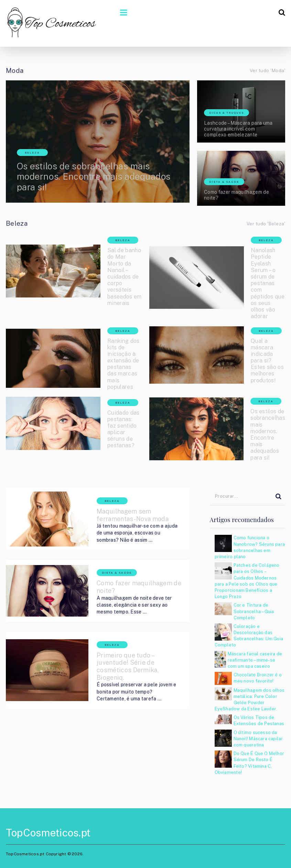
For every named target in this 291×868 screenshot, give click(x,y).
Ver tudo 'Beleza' (266, 224)
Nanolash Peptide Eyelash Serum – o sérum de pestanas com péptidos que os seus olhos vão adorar (268, 283)
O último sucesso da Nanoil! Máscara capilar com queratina (258, 739)
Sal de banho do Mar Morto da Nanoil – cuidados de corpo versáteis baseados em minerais (125, 277)
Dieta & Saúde (224, 182)
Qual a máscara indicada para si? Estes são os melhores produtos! (267, 361)
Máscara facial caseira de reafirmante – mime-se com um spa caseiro (255, 660)
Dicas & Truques (227, 113)
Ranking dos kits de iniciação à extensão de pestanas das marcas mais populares (123, 364)
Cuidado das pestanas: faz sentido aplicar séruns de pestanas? (123, 429)
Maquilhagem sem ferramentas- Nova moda (133, 515)
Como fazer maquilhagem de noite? (236, 195)
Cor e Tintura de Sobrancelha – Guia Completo (254, 611)
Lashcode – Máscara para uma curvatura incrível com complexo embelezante (238, 129)
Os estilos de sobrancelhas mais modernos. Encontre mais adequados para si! (94, 177)
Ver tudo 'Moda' (267, 71)
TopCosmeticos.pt (48, 833)
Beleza (32, 153)
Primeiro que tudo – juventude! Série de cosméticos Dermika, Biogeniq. (128, 666)
